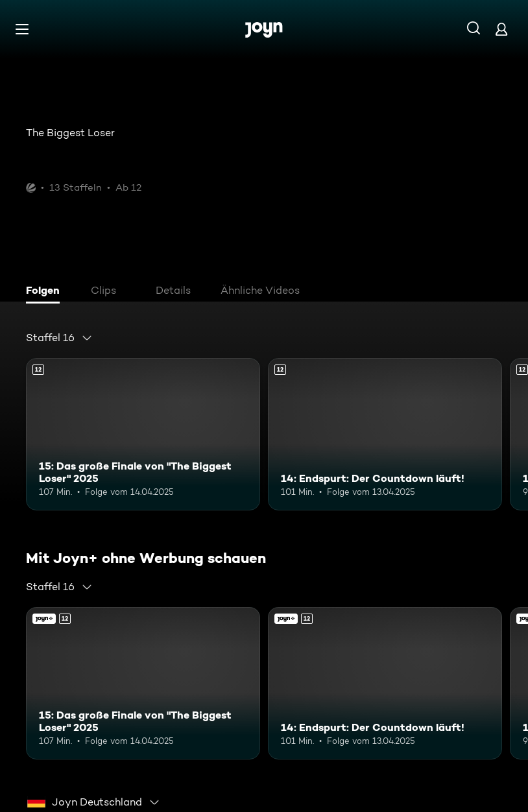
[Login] (501, 29)
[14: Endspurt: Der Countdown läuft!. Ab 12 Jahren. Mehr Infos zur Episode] (385, 434)
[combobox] (59, 338)
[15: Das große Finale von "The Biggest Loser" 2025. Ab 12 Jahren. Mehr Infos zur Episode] (143, 434)
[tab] (46, 292)
